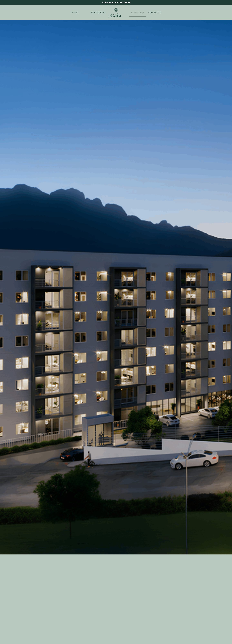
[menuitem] (74, 12)
